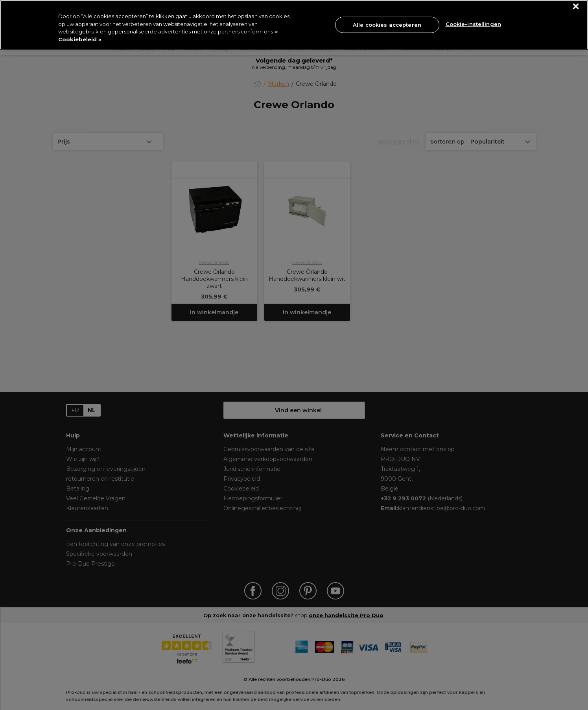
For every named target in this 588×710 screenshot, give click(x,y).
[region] (294, 25)
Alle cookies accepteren (387, 24)
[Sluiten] (576, 6)
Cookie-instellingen (473, 24)
